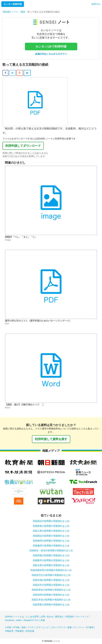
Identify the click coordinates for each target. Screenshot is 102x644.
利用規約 (70, 617)
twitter (19, 620)
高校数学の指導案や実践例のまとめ (51, 560)
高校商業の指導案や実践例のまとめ (51, 605)
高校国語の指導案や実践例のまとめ (51, 536)
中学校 (16, 627)
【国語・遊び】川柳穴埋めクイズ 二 (24, 405)
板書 (70, 627)
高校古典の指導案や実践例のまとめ (51, 565)
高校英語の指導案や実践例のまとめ (51, 521)
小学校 (8, 627)
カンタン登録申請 (13, 4)
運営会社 (59, 617)
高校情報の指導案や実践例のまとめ (51, 555)
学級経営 (9, 631)
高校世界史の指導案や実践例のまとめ (51, 590)
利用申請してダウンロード (23, 146)
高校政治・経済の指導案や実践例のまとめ (51, 550)
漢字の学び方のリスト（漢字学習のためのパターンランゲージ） (38, 321)
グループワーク (58, 627)
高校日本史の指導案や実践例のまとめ (51, 600)
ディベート (79, 627)
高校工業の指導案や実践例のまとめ (51, 531)
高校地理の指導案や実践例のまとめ (51, 595)
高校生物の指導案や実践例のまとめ (51, 580)
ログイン (96, 4)
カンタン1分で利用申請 (51, 47)
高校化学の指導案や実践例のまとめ (51, 585)
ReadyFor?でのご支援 (34, 620)
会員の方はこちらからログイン (51, 54)
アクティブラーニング (38, 627)
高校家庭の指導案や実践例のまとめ (51, 526)
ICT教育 (90, 627)
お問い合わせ (47, 617)
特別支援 (30, 631)
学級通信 (19, 631)
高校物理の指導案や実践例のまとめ (51, 541)
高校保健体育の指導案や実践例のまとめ (51, 570)
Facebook (10, 620)
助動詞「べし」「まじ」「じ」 (21, 237)
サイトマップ (82, 617)
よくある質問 (32, 617)
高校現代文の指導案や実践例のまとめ (51, 575)
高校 (24, 627)
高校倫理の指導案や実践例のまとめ (51, 546)
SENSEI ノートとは (14, 617)
